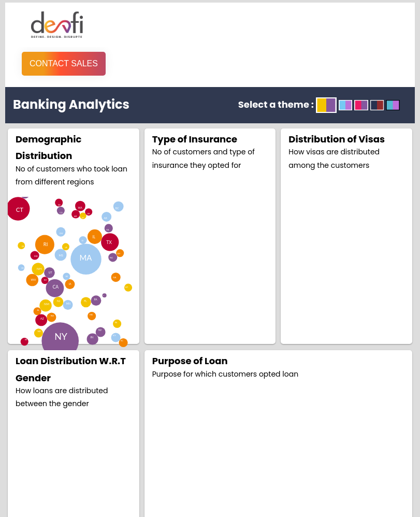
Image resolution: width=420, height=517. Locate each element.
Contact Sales (64, 63)
